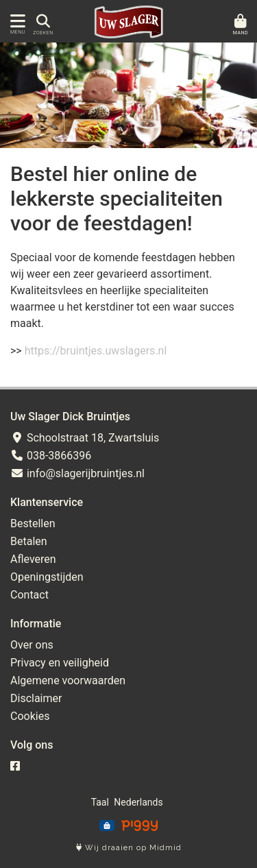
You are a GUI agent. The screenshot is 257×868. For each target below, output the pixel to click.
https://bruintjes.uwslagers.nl (96, 351)
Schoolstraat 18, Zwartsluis (85, 438)
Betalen (29, 541)
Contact (29, 595)
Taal (100, 802)
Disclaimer (36, 698)
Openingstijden (47, 577)
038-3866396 (51, 456)
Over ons (32, 645)
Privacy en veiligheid (60, 663)
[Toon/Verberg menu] (15, 21)
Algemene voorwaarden (68, 680)
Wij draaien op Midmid (129, 848)
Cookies (30, 716)
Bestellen (33, 523)
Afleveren (33, 559)
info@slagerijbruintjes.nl (77, 473)
